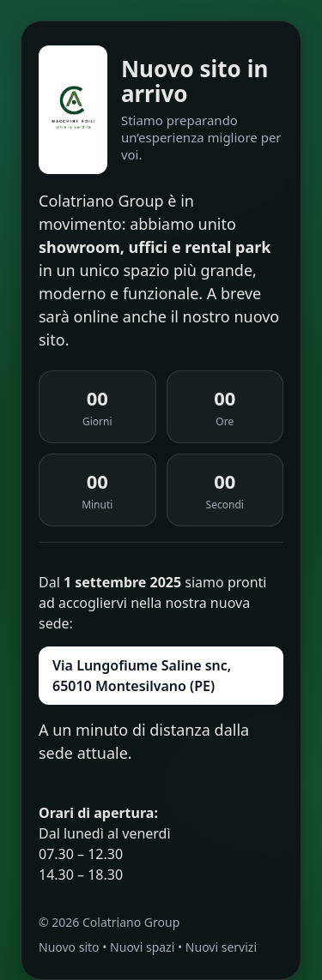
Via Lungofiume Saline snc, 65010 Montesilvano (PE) (142, 676)
